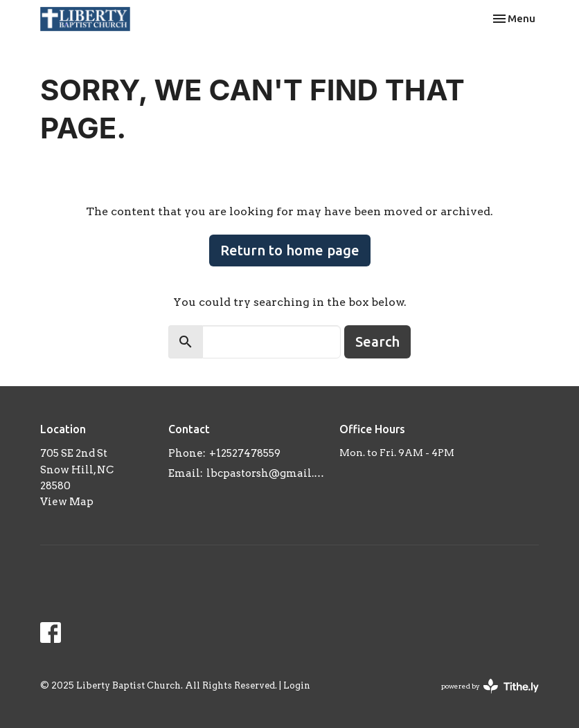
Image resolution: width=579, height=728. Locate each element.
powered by (490, 686)
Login (297, 685)
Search (377, 342)
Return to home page (290, 250)
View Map (67, 502)
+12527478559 (245, 453)
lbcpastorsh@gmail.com (266, 473)
